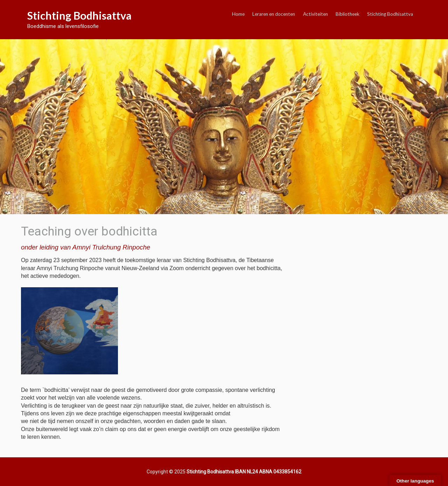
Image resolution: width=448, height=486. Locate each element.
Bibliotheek (348, 14)
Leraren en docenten (274, 14)
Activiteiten (316, 14)
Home (238, 14)
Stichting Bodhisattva (79, 15)
